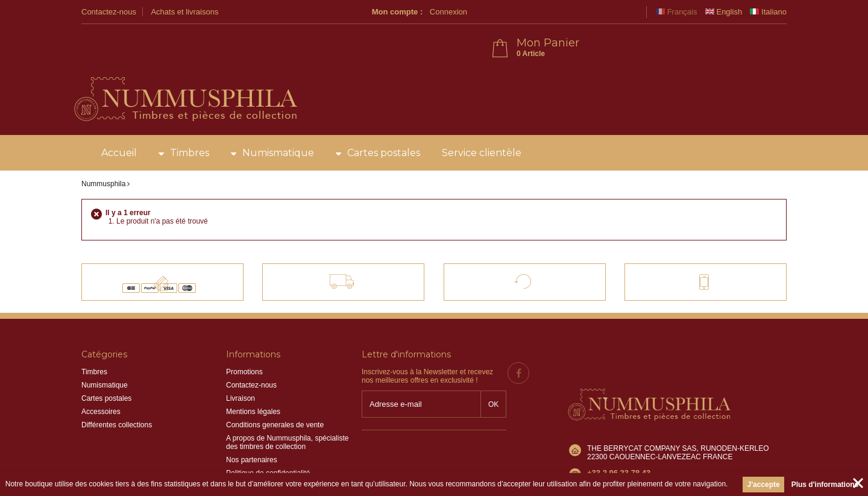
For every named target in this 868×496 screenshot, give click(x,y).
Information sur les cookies (269, 454)
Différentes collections (117, 392)
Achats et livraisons (184, 12)
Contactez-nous (109, 12)
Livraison (241, 366)
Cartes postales (384, 120)
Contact (694, 243)
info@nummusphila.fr (621, 416)
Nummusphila (103, 151)
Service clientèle (482, 120)
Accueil (119, 120)
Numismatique (278, 120)
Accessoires (101, 379)
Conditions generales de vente (275, 392)
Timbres (190, 120)
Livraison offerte (352, 243)
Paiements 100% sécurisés (172, 243)
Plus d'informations (825, 485)
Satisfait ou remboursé (535, 243)
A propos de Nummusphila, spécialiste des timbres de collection (287, 410)
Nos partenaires (252, 427)
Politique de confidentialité (268, 441)
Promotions (244, 339)
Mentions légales (253, 379)
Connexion (620, 12)
